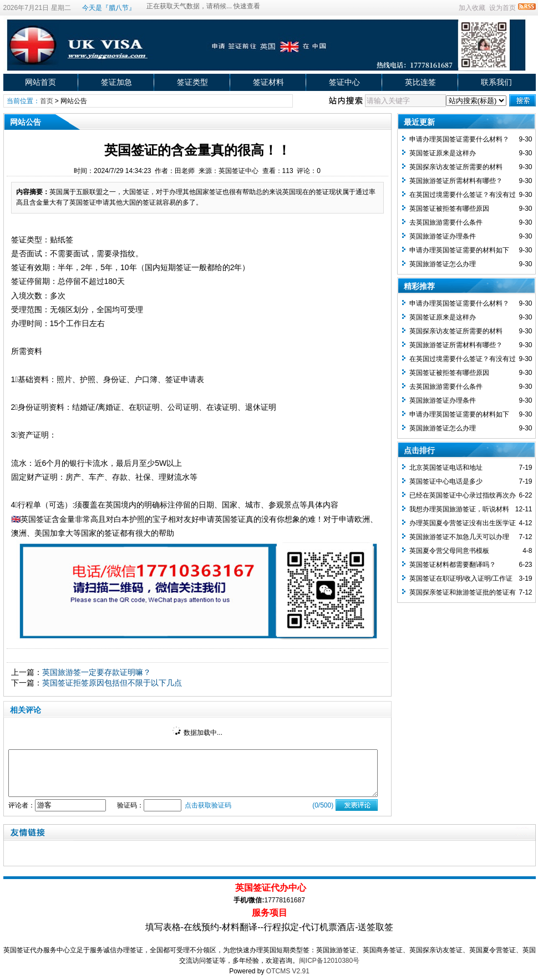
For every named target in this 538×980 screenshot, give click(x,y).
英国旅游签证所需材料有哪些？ (456, 181)
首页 (47, 101)
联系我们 (496, 82)
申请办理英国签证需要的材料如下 (459, 250)
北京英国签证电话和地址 (446, 468)
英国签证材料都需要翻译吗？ (453, 565)
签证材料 (268, 82)
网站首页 (40, 82)
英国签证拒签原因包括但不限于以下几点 (112, 683)
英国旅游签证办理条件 (443, 236)
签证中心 (344, 82)
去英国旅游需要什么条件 (446, 222)
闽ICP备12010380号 (329, 961)
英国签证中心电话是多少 (446, 481)
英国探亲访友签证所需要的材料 (456, 167)
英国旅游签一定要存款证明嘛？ (97, 672)
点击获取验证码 (208, 805)
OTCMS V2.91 (288, 971)
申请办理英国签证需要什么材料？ (459, 139)
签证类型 (192, 82)
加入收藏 (472, 8)
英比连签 (420, 82)
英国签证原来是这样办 (443, 153)
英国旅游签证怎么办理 (443, 264)
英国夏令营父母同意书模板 (449, 551)
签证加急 (116, 82)
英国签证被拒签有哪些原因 (449, 209)
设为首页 (503, 8)
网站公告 (74, 101)
